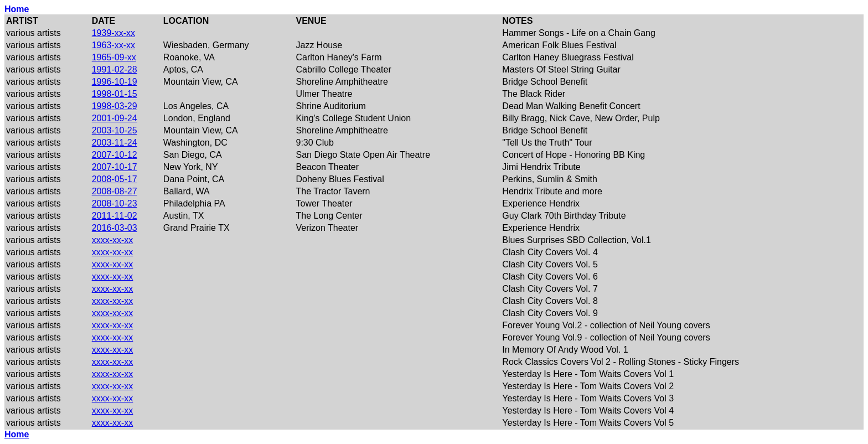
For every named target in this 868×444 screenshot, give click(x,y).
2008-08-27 (115, 191)
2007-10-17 (115, 167)
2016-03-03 (115, 228)
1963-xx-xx (113, 45)
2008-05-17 (115, 179)
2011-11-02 (115, 216)
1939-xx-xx (113, 33)
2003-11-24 (115, 143)
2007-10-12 (115, 155)
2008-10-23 (115, 203)
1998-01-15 (115, 94)
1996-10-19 (115, 82)
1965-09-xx (114, 57)
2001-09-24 (115, 118)
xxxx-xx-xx (113, 240)
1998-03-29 (115, 106)
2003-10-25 (115, 130)
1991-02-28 (115, 69)
